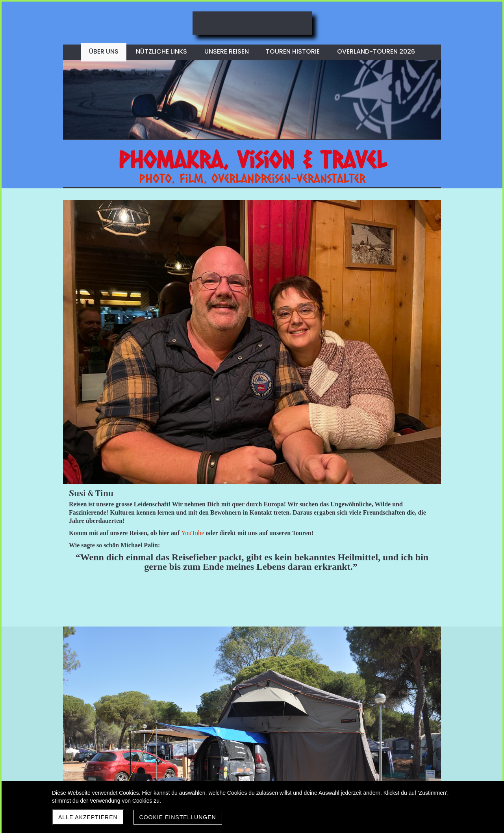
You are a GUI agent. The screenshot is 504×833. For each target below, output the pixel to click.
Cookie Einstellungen (178, 817)
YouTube (382, 265)
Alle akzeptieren (88, 817)
